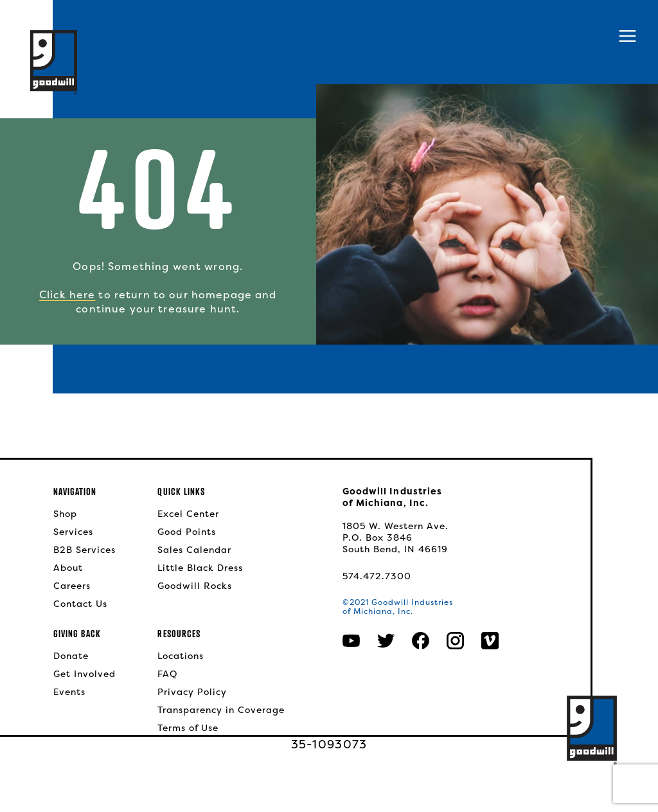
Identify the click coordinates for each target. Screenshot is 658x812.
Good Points (187, 532)
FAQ (167, 674)
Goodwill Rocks (195, 586)
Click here (67, 294)
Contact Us (80, 604)
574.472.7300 (377, 576)
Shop (65, 514)
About (68, 568)
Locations (181, 656)
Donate (71, 656)
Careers (72, 586)
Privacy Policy (192, 692)
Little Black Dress (200, 568)
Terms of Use (188, 728)
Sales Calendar (194, 550)
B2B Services (84, 550)
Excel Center (188, 514)
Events (69, 692)
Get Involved (84, 674)
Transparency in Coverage (221, 710)
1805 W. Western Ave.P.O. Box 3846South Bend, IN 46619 (396, 537)
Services (73, 532)
